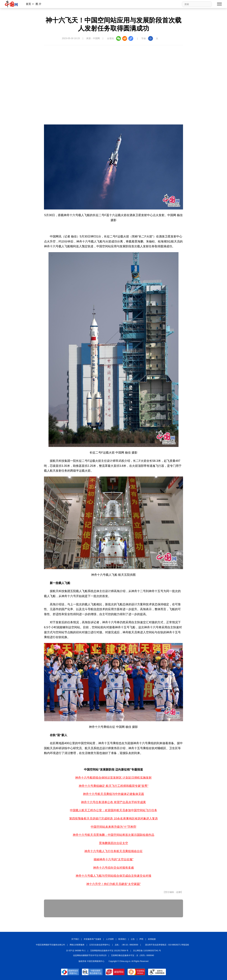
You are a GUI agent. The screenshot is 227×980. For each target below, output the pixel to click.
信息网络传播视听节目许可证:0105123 (90, 955)
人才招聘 (110, 939)
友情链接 (152, 939)
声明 (141, 939)
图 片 (38, 4)
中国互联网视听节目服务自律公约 (50, 945)
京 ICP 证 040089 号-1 (76, 951)
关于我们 (75, 939)
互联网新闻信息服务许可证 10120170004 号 (109, 951)
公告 (133, 939)
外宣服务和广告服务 (92, 939)
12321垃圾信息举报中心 (100, 945)
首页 (28, 4)
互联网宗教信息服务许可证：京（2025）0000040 (132, 955)
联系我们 (122, 939)
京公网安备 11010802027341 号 (147, 951)
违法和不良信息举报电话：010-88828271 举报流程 (167, 945)
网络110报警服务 (77, 945)
